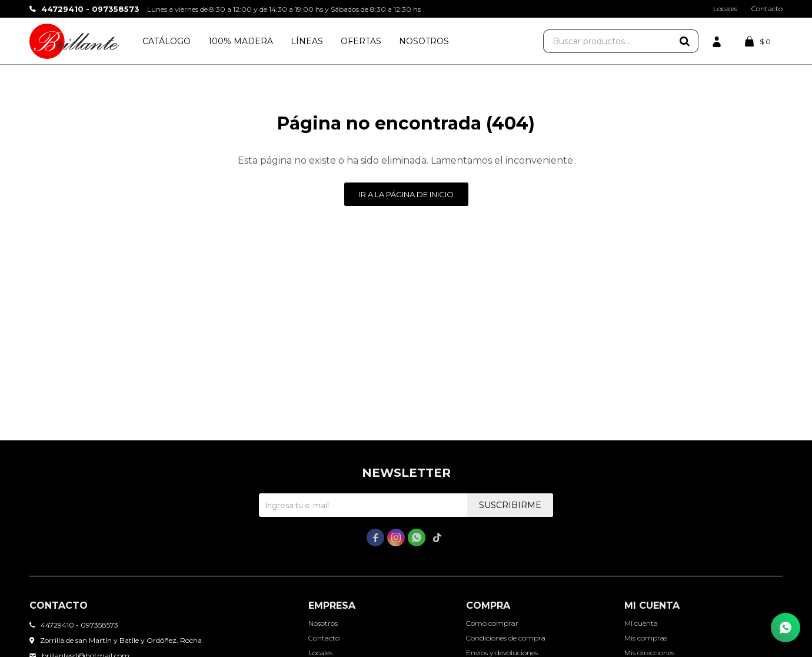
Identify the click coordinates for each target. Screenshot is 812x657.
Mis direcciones (649, 653)
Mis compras (646, 638)
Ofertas (361, 41)
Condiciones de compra (506, 638)
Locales (725, 9)
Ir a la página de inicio (406, 194)
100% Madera (241, 41)
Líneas (307, 41)
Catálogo (167, 41)
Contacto (767, 9)
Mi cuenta (641, 623)
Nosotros (424, 41)
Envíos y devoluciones (502, 653)
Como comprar (492, 623)
